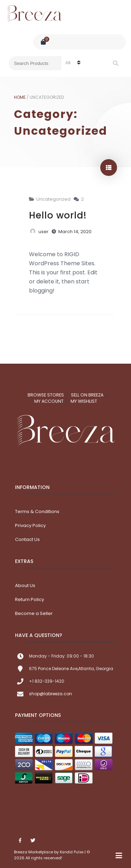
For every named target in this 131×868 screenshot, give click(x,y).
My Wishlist (84, 401)
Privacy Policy (30, 525)
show (109, 168)
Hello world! (58, 215)
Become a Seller (34, 613)
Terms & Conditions (37, 511)
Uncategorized (53, 199)
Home (20, 97)
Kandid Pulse (72, 852)
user (43, 232)
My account (49, 401)
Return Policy (30, 599)
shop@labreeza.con (50, 694)
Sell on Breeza (87, 395)
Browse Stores (46, 395)
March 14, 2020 (75, 232)
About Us (25, 585)
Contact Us (27, 539)
